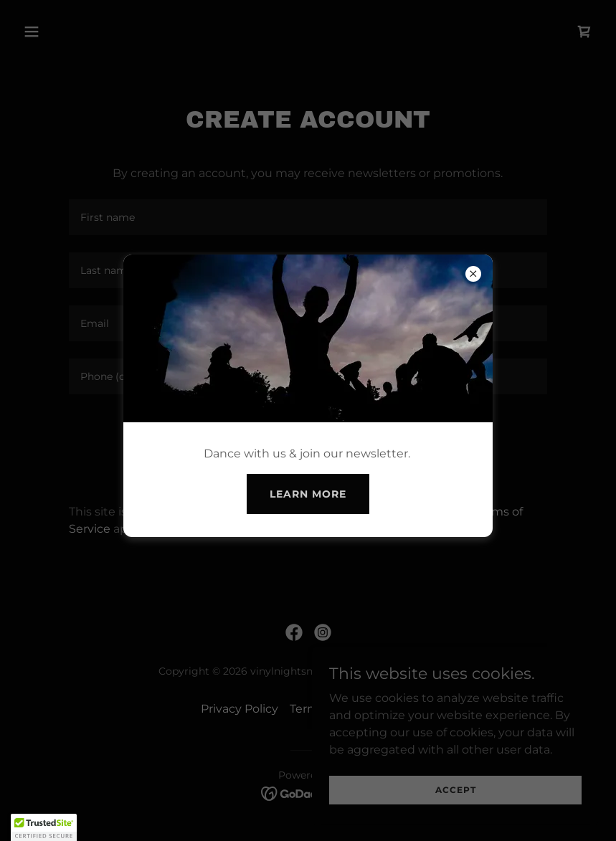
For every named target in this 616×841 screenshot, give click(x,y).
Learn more (308, 494)
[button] (44, 827)
